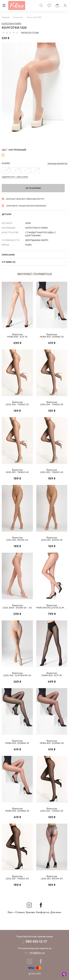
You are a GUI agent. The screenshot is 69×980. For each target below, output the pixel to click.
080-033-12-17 (36, 942)
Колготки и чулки (11, 24)
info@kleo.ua (37, 953)
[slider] (10, 33)
